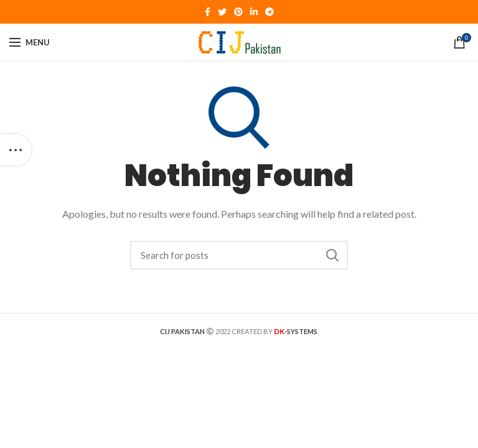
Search (332, 255)
